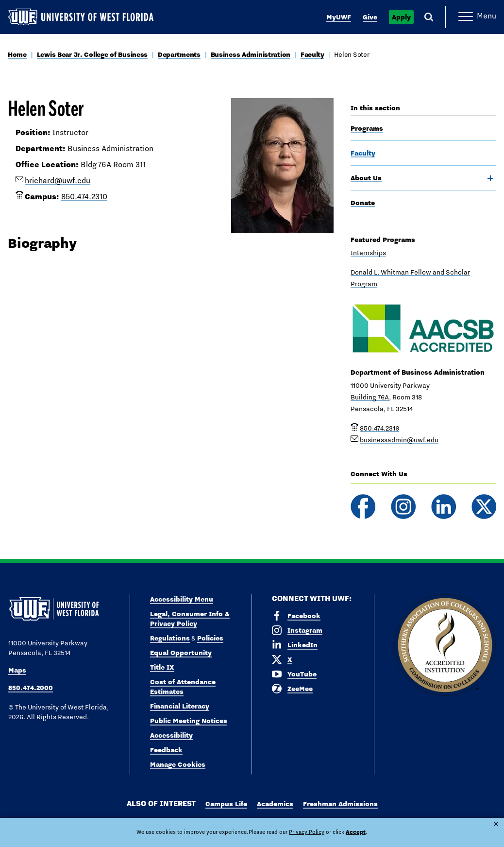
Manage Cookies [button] (368, 832)
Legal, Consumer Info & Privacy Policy (190, 619)
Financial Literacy (180, 706)
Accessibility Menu (182, 599)
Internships (368, 253)
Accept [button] (326, 832)
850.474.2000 (31, 688)
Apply (401, 17)
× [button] (496, 824)
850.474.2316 (379, 428)
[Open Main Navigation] (477, 17)
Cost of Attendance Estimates (183, 687)
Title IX (162, 667)
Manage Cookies (178, 764)
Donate (363, 203)
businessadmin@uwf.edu (399, 440)
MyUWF (339, 17)
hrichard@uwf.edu (58, 181)
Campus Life (226, 804)
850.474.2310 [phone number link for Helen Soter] (84, 197)
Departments (179, 54)
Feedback (166, 750)
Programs (367, 128)
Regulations (170, 638)
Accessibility (171, 735)
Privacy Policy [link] (281, 832)
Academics (275, 804)
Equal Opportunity (181, 653)
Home (17, 54)
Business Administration (251, 54)
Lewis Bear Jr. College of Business (92, 54)
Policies (210, 638)
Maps (17, 670)
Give (370, 17)
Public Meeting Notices (189, 721)
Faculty (312, 54)
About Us (366, 178)
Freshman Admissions (340, 804)
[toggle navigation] (490, 178)
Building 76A (370, 397)
